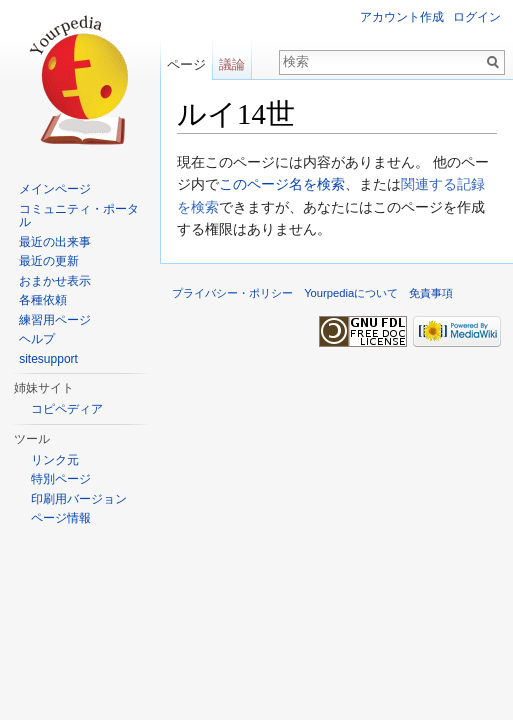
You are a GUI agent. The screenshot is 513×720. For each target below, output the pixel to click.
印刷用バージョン (79, 499)
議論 (232, 64)
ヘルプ (37, 339)
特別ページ (61, 479)
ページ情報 (61, 518)
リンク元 (55, 460)
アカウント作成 (402, 17)
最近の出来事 (55, 242)
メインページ (55, 189)
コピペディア (67, 409)
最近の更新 (49, 261)
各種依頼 (43, 300)
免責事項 (431, 293)
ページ (186, 64)
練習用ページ (55, 320)
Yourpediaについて (351, 293)
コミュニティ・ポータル (79, 216)
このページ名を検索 (282, 184)
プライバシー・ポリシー (232, 293)
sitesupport (48, 359)
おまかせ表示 (55, 281)
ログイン (477, 17)
